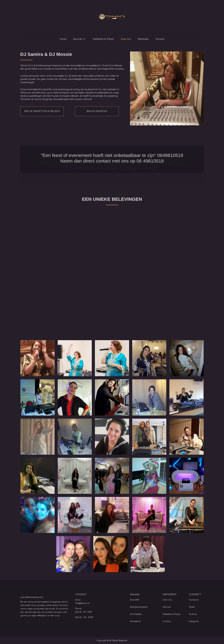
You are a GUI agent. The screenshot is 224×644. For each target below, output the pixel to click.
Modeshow (135, 621)
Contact (160, 39)
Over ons (126, 39)
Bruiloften (135, 600)
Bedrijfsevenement (139, 607)
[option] (112, 159)
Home (63, 39)
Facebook (194, 600)
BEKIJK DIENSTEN (97, 111)
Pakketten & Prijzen (103, 39)
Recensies (143, 39)
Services (78, 39)
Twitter (192, 607)
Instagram (194, 621)
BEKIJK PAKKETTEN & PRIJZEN (42, 111)
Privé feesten (136, 614)
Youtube (193, 614)
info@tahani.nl (82, 603)
